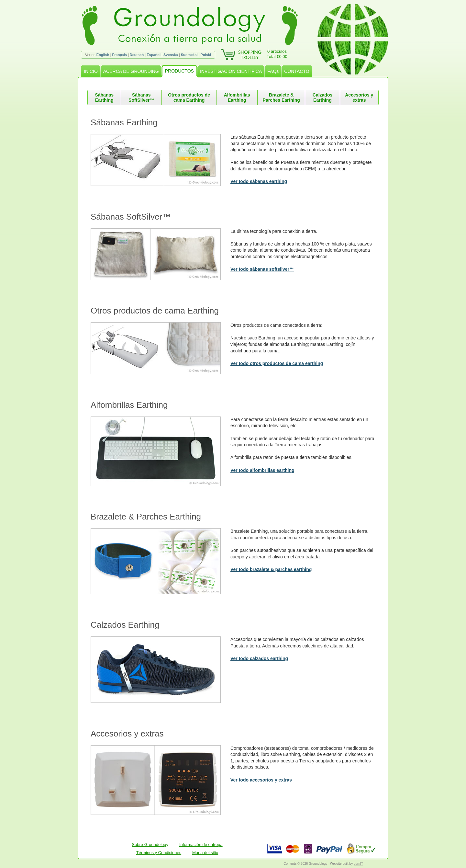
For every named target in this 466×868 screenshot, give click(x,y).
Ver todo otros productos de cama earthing (277, 363)
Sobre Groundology (150, 845)
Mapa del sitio (205, 853)
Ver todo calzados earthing (259, 658)
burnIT (358, 864)
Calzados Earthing (322, 97)
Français (120, 55)
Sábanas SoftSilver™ (141, 97)
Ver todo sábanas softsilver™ (262, 269)
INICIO (91, 71)
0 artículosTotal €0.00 (277, 54)
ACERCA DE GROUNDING (131, 71)
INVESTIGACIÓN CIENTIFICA (231, 71)
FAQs (273, 71)
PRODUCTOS (179, 71)
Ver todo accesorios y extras (261, 780)
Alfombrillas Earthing (237, 97)
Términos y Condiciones (159, 853)
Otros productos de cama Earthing (189, 97)
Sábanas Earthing (104, 97)
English (103, 55)
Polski (206, 55)
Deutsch (137, 55)
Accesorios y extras (359, 97)
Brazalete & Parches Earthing (281, 97)
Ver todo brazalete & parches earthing (271, 569)
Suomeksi (189, 55)
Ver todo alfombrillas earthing (262, 470)
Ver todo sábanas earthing (259, 181)
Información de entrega (201, 845)
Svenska (171, 55)
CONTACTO (297, 71)
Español (154, 55)
